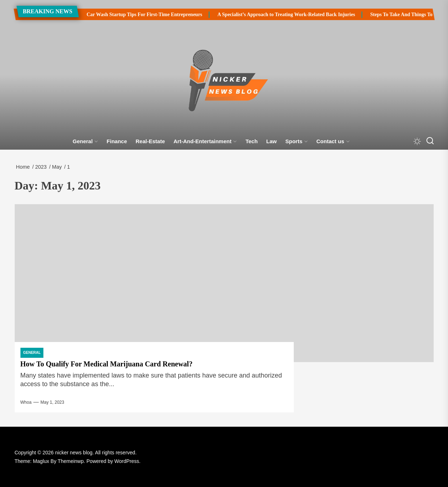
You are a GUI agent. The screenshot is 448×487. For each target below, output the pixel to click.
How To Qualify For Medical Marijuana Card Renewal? (107, 364)
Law (271, 141)
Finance (117, 141)
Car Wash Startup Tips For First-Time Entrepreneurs (128, 15)
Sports (297, 141)
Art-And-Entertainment (205, 141)
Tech (251, 141)
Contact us (333, 141)
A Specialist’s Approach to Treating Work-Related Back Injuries (270, 15)
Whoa (26, 402)
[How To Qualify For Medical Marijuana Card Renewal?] (224, 283)
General (85, 141)
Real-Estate (150, 141)
